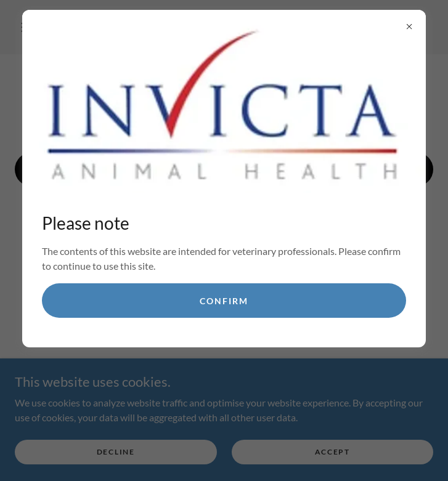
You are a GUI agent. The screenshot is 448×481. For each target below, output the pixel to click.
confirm (224, 301)
